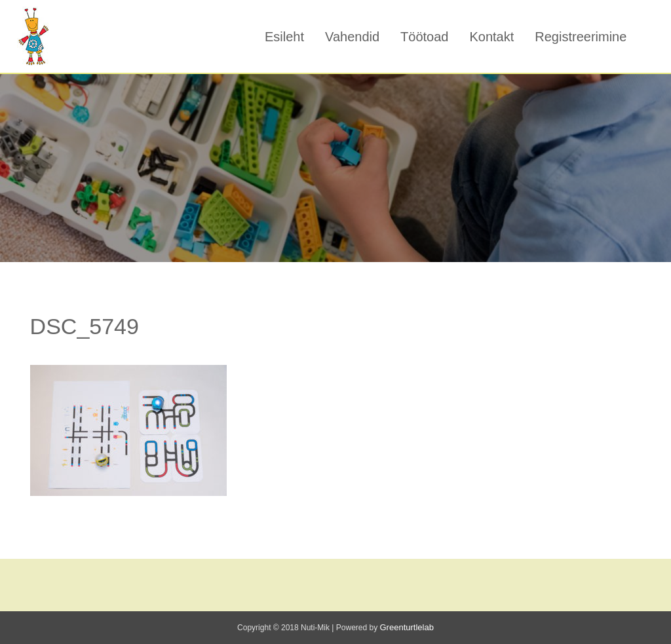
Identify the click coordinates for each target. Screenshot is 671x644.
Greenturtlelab (407, 627)
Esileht (284, 37)
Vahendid (352, 37)
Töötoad (424, 37)
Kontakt (491, 37)
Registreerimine (581, 37)
